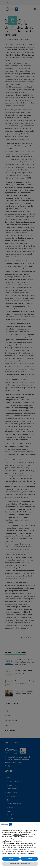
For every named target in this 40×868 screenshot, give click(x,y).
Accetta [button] (29, 859)
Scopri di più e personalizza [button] (20, 864)
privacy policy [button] (17, 835)
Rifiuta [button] (11, 859)
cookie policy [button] (17, 841)
